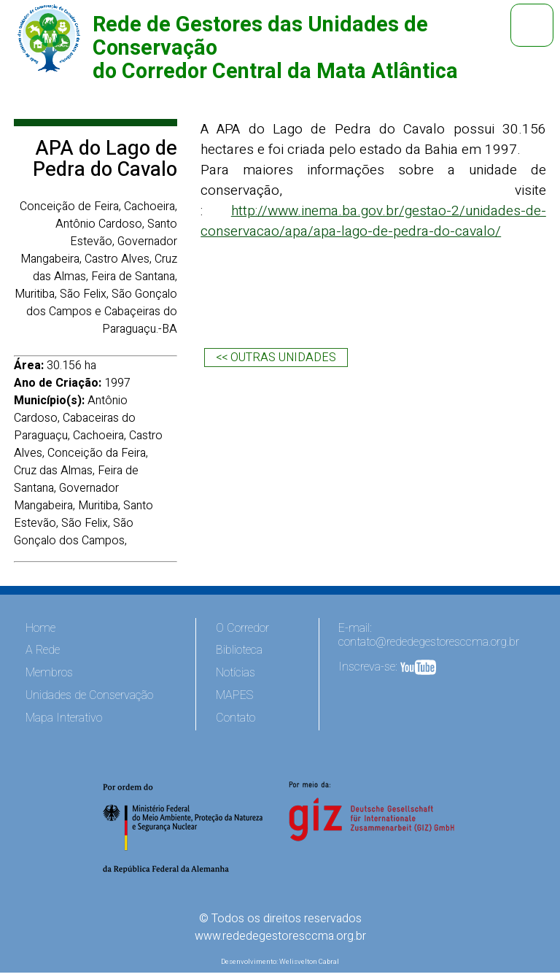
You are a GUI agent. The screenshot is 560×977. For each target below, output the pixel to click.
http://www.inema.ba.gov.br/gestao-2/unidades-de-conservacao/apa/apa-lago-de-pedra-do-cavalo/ (373, 221)
